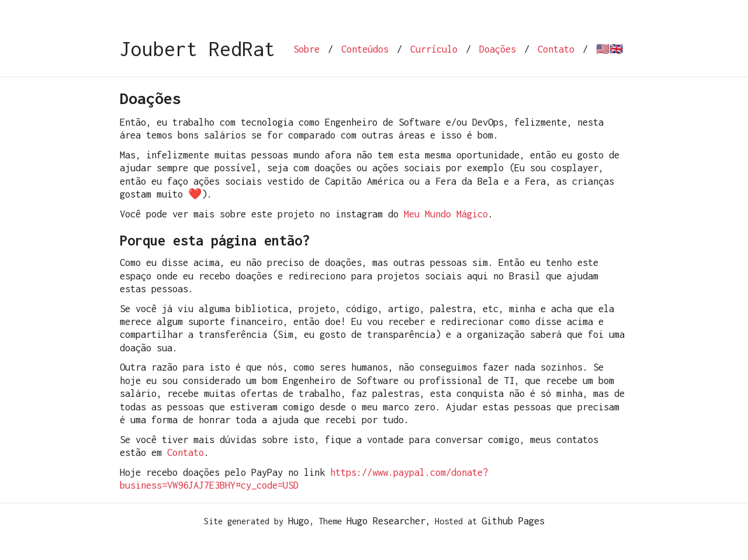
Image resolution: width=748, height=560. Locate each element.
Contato (556, 49)
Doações (498, 49)
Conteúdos (365, 49)
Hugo (299, 521)
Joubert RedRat (198, 49)
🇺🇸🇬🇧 (610, 49)
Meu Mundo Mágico (446, 214)
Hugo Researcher (386, 521)
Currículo (434, 49)
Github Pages (513, 521)
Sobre (307, 49)
